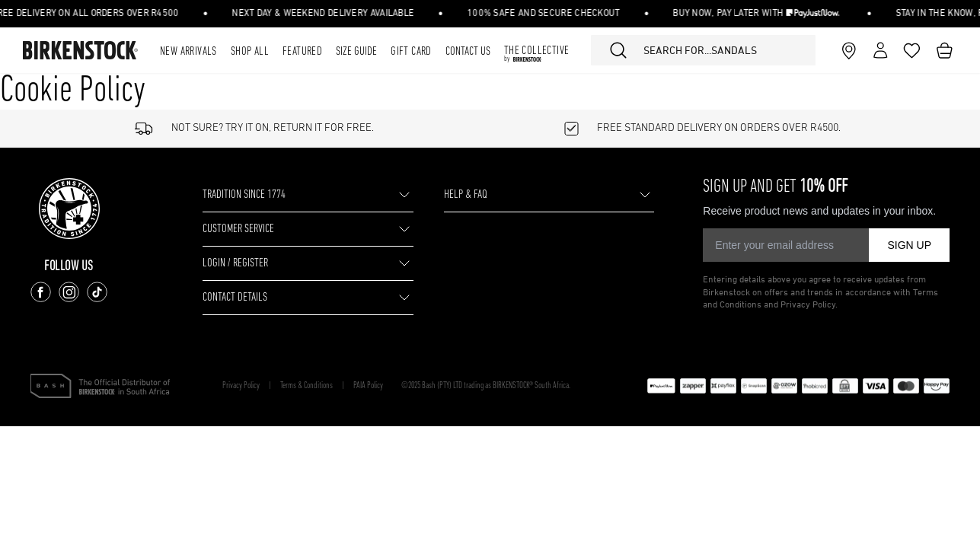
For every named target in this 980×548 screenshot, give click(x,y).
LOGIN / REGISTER (235, 263)
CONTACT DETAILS (235, 298)
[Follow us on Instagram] (69, 292)
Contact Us (468, 52)
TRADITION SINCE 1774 (244, 195)
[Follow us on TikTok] (97, 292)
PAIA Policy (368, 386)
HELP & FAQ (466, 195)
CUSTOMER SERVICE (238, 229)
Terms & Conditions (306, 386)
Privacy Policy (241, 386)
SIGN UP (909, 245)
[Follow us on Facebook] (41, 292)
